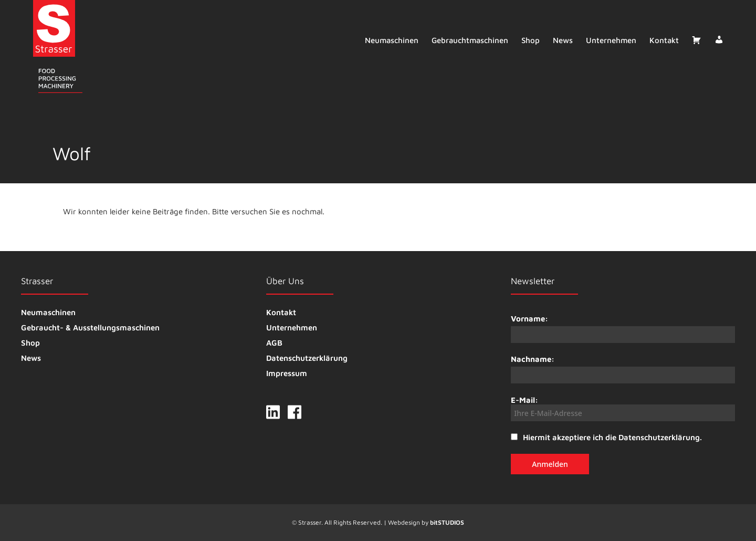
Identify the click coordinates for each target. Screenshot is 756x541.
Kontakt (664, 40)
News (562, 40)
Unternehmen (611, 40)
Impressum (287, 373)
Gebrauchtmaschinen (469, 40)
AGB (274, 343)
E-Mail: (623, 408)
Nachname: (533, 359)
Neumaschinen (391, 40)
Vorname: (529, 319)
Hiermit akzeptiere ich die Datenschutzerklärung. (612, 437)
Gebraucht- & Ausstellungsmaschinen (90, 327)
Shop (530, 40)
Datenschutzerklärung (307, 358)
